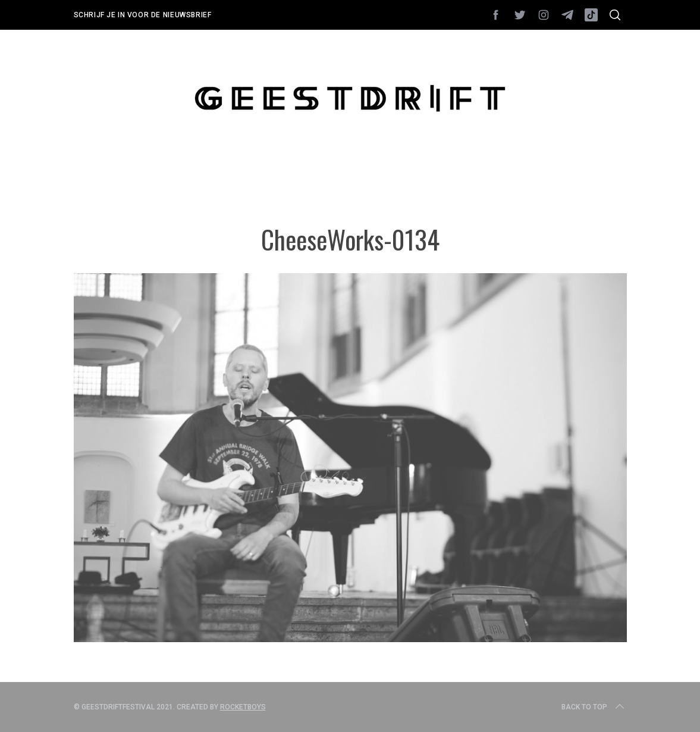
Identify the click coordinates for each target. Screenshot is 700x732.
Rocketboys (243, 707)
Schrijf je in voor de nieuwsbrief (143, 15)
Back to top (594, 707)
